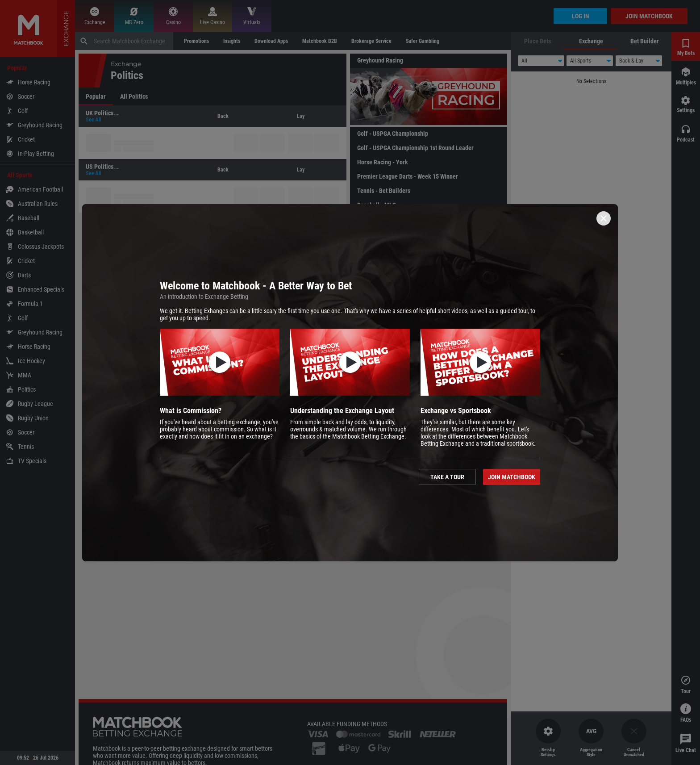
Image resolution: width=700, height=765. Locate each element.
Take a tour (447, 477)
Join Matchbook (512, 477)
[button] (220, 388)
